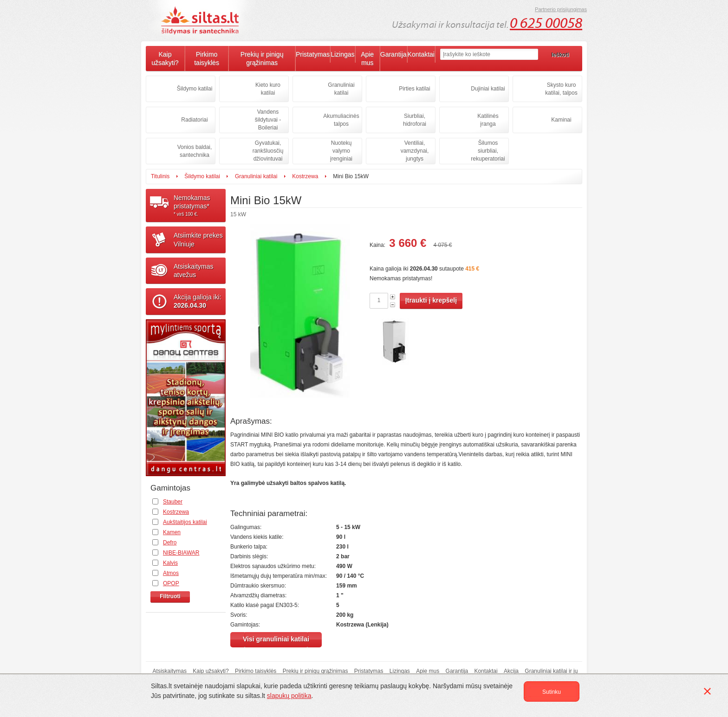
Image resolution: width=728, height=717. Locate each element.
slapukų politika (289, 696)
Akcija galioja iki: (198, 301)
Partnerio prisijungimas (561, 9)
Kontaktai (421, 54)
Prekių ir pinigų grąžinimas (262, 58)
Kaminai (561, 120)
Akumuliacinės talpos (341, 120)
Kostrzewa (305, 176)
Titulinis (160, 176)
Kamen (172, 532)
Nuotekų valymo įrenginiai (341, 151)
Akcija (511, 671)
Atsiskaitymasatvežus (194, 271)
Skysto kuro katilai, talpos (561, 89)
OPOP (171, 583)
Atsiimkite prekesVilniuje (198, 239)
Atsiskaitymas (170, 671)
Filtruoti (170, 596)
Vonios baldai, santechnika (195, 151)
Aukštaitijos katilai (185, 522)
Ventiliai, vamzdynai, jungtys (415, 151)
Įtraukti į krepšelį (431, 300)
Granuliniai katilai (341, 89)
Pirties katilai (414, 89)
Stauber (173, 502)
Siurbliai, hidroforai (415, 120)
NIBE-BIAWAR (181, 553)
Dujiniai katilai (488, 89)
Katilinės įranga (488, 120)
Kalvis (170, 563)
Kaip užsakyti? (165, 58)
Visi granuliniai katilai (276, 639)
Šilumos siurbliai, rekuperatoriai (488, 151)
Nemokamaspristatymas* (200, 206)
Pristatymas (313, 54)
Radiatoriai (194, 120)
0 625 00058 (546, 23)
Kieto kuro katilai (268, 89)
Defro (170, 543)
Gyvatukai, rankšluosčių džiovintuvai (268, 151)
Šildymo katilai (195, 89)
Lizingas (342, 54)
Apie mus (367, 58)
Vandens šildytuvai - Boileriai (268, 120)
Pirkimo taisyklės (207, 58)
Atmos (171, 573)
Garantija (393, 54)
